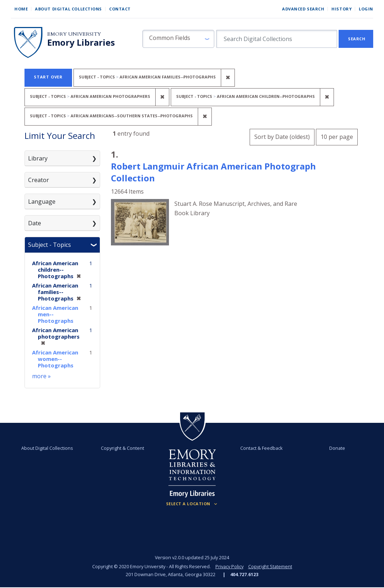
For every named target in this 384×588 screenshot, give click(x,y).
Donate (337, 448)
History (341, 9)
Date (35, 223)
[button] (178, 39)
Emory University (74, 34)
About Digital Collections (68, 9)
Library (38, 158)
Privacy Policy (229, 567)
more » (41, 376)
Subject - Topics (50, 245)
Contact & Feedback (261, 448)
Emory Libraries (81, 42)
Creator (39, 180)
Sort (282, 137)
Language (42, 202)
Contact (120, 9)
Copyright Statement (270, 567)
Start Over (48, 77)
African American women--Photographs (55, 359)
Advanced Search (303, 9)
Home (21, 9)
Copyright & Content (122, 448)
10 (337, 136)
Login (366, 9)
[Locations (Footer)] (192, 504)
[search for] (277, 39)
